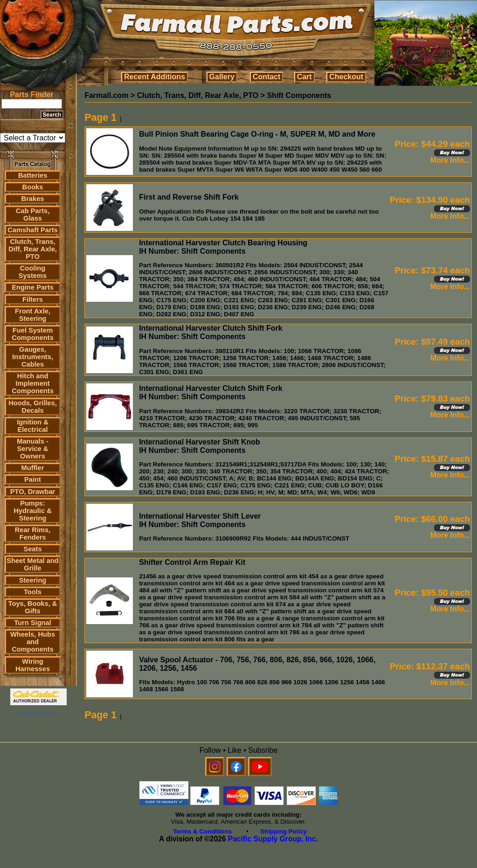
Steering (33, 580)
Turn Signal (33, 623)
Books (33, 187)
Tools (33, 592)
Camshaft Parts (33, 230)
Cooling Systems (33, 272)
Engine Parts (33, 287)
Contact (267, 77)
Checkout (346, 77)
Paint (33, 479)
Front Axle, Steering (33, 315)
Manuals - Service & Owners (33, 449)
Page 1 (100, 118)
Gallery (222, 77)
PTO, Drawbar (33, 492)
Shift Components (299, 95)
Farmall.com (106, 95)
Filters (33, 299)
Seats (32, 549)
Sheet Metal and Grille (33, 564)
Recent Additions (155, 77)
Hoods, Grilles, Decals (32, 407)
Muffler (33, 468)
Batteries (33, 175)
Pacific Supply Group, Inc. (273, 839)
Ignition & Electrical (33, 426)
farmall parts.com (38, 713)
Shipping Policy (283, 831)
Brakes (33, 199)
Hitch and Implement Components (33, 383)
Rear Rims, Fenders (33, 534)
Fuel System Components (33, 334)
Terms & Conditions (202, 831)
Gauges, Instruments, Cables (33, 357)
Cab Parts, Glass (33, 215)
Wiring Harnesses (33, 665)
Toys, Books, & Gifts (33, 607)
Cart (304, 77)
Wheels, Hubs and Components (33, 642)
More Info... (450, 160)
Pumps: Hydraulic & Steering (32, 511)
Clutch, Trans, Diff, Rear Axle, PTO (33, 249)
